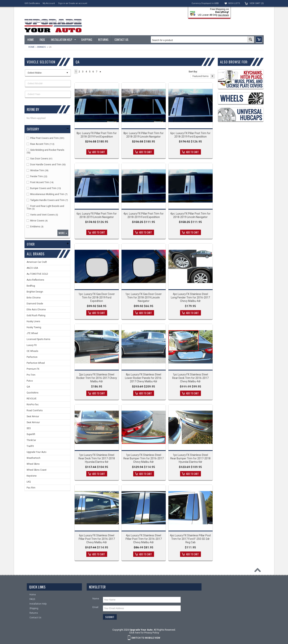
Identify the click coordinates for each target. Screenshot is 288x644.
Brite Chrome (34, 298)
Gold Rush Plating (36, 315)
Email (95, 607)
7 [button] (97, 72)
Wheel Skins (33, 464)
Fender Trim (37, 176)
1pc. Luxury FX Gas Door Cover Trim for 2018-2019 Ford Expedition (97, 297)
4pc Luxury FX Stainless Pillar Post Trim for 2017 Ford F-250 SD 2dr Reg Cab (190, 539)
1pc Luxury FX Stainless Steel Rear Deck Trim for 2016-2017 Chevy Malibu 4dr (190, 378)
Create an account (78, 3)
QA (28, 387)
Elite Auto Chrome (36, 310)
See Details (223, 15)
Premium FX (33, 369)
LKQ (29, 482)
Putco (30, 381)
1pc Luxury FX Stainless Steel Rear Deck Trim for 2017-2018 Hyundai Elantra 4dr (97, 458)
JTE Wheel (32, 333)
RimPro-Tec (33, 405)
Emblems (35, 227)
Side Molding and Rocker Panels (45, 151)
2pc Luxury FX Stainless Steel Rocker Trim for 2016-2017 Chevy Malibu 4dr (97, 378)
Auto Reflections (35, 280)
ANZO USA (32, 268)
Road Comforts (35, 410)
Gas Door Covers (40, 159)
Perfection (32, 357)
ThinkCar (31, 440)
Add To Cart (99, 152)
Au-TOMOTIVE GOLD (37, 274)
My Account (49, 3)
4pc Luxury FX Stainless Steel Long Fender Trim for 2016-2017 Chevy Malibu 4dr (190, 297)
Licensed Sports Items (38, 339)
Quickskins (33, 393)
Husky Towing (34, 327)
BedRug (31, 286)
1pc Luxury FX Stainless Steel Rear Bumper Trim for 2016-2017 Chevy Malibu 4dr (144, 458)
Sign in (62, 3)
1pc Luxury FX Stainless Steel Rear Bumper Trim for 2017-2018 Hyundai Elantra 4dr (190, 458)
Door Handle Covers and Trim (46, 165)
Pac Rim (31, 488)
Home (31, 47)
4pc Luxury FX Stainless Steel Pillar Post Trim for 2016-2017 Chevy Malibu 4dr (144, 539)
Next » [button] (101, 72)
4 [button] (86, 72)
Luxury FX (32, 345)
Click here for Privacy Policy (144, 633)
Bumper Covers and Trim (44, 188)
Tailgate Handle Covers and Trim (47, 200)
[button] (259, 40)
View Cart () (257, 3)
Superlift (31, 434)
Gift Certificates (32, 3)
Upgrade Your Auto (36, 452)
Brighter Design (35, 292)
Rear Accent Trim (40, 144)
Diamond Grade (35, 304)
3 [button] (83, 72)
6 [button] (93, 72)
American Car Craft (37, 262)
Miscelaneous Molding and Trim (47, 194)
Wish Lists (234, 3)
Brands (42, 47)
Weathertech (33, 458)
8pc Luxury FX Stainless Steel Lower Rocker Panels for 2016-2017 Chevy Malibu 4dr (144, 378)
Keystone (32, 476)
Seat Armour (33, 422)
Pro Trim (31, 375)
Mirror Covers (37, 221)
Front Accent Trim (40, 182)
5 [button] (90, 72)
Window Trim (38, 170)
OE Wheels (32, 351)
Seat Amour (33, 416)
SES (29, 428)
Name (96, 599)
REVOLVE (32, 399)
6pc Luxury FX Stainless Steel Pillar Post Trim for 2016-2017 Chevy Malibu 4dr (97, 539)
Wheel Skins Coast (37, 470)
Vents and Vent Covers (42, 215)
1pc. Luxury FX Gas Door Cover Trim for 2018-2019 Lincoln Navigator (144, 297)
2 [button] (79, 72)
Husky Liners (33, 321)
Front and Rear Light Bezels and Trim (45, 207)
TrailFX (30, 446)
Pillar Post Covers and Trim (45, 138)
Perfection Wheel (36, 363)
